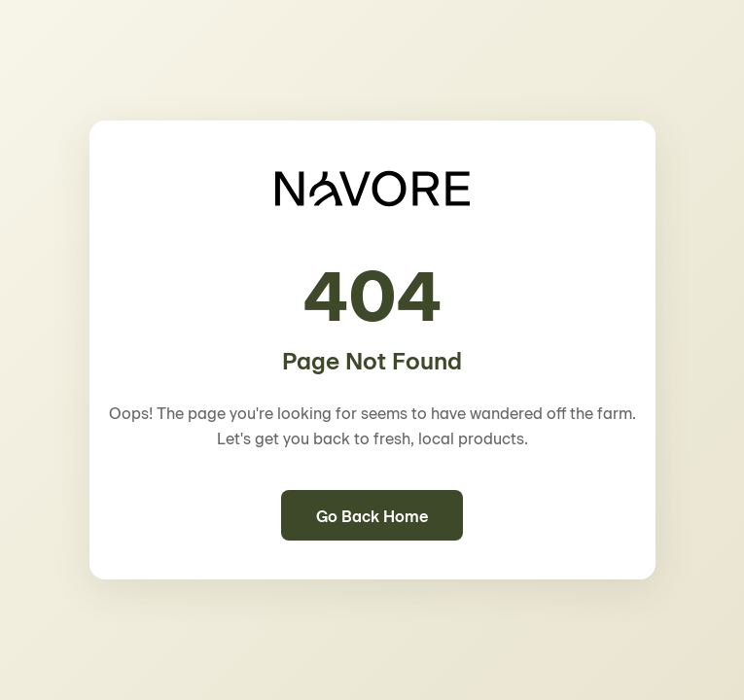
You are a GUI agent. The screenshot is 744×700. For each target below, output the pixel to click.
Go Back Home (372, 515)
